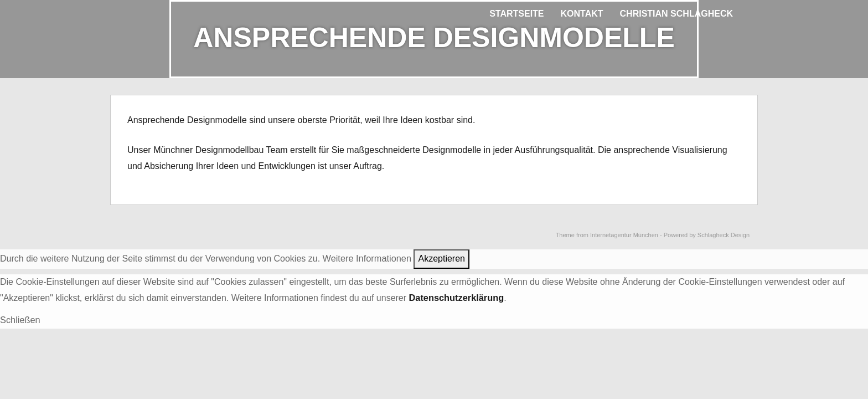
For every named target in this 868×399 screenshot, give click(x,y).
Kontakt (582, 14)
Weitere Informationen (366, 257)
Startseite (516, 14)
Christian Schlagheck (676, 14)
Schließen (20, 318)
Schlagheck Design (724, 234)
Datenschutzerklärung (456, 297)
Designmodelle (216, 119)
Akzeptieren (440, 257)
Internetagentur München (624, 234)
